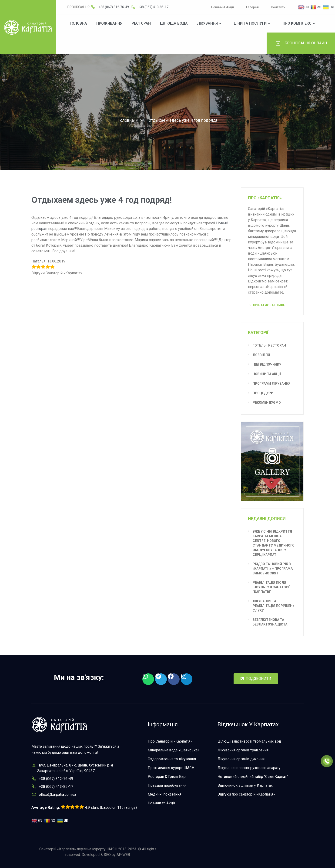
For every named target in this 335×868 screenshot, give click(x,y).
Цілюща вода (174, 23)
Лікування (207, 23)
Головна (78, 23)
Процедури (263, 393)
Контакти (278, 7)
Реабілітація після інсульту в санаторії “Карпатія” (271, 587)
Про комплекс (297, 23)
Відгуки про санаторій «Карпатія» (246, 794)
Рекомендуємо (267, 403)
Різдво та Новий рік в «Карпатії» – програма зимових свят (273, 569)
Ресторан (141, 23)
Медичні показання (164, 794)
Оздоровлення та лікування (172, 759)
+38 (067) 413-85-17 (153, 7)
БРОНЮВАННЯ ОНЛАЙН (301, 43)
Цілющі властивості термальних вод (249, 741)
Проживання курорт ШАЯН (171, 768)
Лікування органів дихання (241, 759)
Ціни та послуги (250, 23)
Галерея (252, 7)
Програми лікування (271, 383)
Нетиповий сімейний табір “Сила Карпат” (253, 777)
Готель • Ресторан (269, 345)
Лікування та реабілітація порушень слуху (274, 606)
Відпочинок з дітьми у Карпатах (245, 785)
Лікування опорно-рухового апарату (249, 768)
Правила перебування (167, 785)
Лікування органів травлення (243, 750)
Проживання (109, 23)
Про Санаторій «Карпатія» (170, 741)
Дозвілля (261, 355)
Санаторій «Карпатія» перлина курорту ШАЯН (78, 849)
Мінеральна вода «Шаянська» (174, 750)
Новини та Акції (267, 374)
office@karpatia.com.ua (57, 794)
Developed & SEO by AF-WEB (106, 855)
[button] (256, 679)
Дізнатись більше (269, 305)
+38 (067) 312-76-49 (114, 7)
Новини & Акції (223, 7)
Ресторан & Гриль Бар (167, 777)
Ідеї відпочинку (267, 364)
